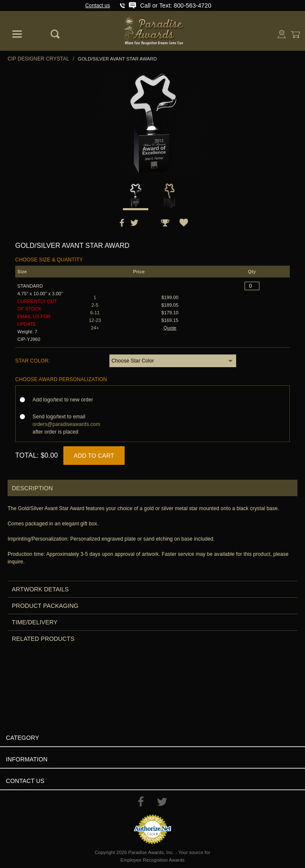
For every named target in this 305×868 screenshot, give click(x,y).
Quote (170, 328)
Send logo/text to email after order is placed (66, 424)
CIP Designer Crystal (38, 59)
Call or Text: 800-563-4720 (176, 5)
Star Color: (33, 361)
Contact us (98, 5)
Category (22, 738)
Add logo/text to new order (65, 400)
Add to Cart (94, 456)
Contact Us (25, 781)
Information (27, 759)
